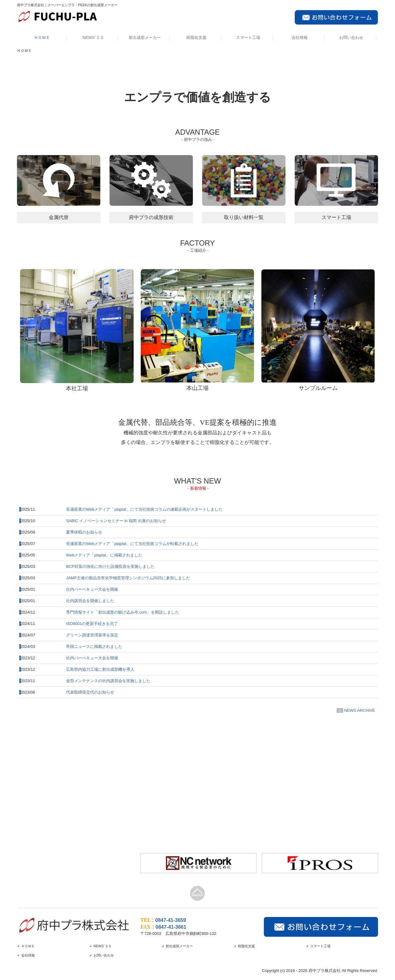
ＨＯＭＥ (42, 38)
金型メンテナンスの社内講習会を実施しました (108, 681)
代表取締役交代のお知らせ (90, 692)
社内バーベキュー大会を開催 (92, 589)
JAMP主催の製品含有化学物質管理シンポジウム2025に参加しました (128, 578)
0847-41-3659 (171, 920)
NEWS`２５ (93, 38)
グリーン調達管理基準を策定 (92, 635)
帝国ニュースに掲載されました (94, 646)
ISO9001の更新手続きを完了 (92, 624)
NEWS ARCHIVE (360, 710)
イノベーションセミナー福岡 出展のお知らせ (116, 521)
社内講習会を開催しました (90, 601)
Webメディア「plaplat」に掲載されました (104, 555)
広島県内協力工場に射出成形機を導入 (100, 669)
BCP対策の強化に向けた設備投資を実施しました (110, 566)
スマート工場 (248, 38)
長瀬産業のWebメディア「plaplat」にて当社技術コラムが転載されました (132, 544)
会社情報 (300, 38)
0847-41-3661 (171, 927)
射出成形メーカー (145, 38)
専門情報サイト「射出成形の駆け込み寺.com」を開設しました (123, 612)
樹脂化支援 (196, 38)
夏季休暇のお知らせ (84, 532)
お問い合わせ (351, 38)
